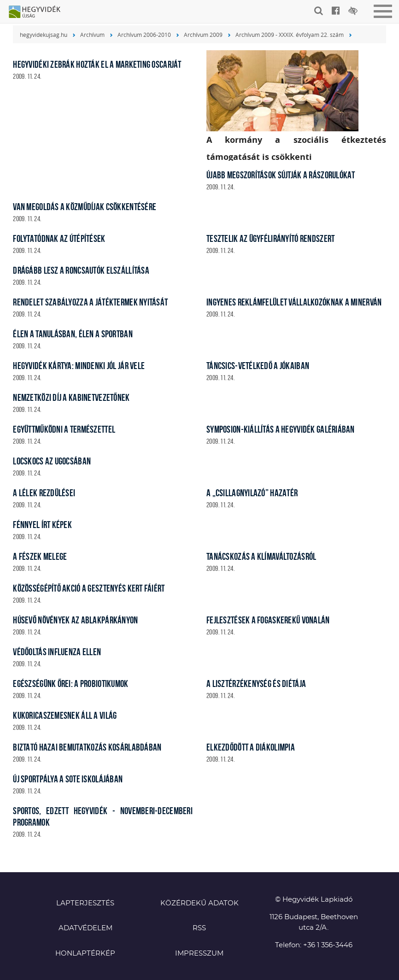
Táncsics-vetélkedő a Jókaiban (258, 366)
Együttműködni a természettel (64, 429)
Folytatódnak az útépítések (59, 238)
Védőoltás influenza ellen (57, 652)
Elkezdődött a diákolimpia (251, 747)
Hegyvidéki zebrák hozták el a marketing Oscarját (97, 64)
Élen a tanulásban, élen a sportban (73, 334)
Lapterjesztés (85, 903)
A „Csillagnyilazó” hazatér (252, 493)
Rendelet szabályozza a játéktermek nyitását (90, 302)
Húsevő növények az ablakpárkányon (75, 620)
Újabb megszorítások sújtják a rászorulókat (281, 175)
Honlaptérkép (85, 954)
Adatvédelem (85, 928)
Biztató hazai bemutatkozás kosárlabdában (87, 747)
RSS (199, 928)
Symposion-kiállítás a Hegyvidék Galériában (281, 429)
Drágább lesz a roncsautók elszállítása (81, 270)
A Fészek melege (40, 556)
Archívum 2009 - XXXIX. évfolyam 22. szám (290, 35)
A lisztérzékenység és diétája (256, 684)
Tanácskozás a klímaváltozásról (261, 556)
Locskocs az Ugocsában (52, 461)
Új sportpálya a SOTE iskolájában (68, 779)
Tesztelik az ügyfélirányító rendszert (270, 238)
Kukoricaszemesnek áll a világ (65, 715)
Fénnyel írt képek (42, 525)
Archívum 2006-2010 (144, 35)
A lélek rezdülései (44, 493)
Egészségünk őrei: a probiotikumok (70, 684)
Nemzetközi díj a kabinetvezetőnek (71, 397)
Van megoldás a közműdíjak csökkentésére (85, 207)
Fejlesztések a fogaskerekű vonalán (268, 620)
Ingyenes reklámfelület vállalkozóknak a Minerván (294, 302)
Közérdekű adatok (199, 903)
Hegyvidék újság (39, 12)
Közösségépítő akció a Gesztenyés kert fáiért (89, 588)
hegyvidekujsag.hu (44, 35)
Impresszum (199, 954)
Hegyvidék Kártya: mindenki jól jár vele (79, 366)
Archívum (92, 35)
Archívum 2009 (203, 35)
